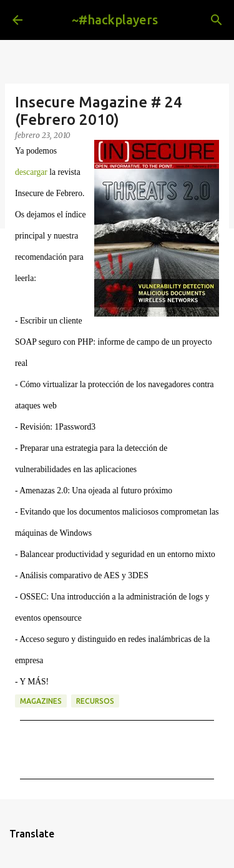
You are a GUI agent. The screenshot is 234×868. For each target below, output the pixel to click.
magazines (41, 701)
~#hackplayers (115, 20)
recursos (95, 701)
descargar (31, 172)
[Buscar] (217, 20)
